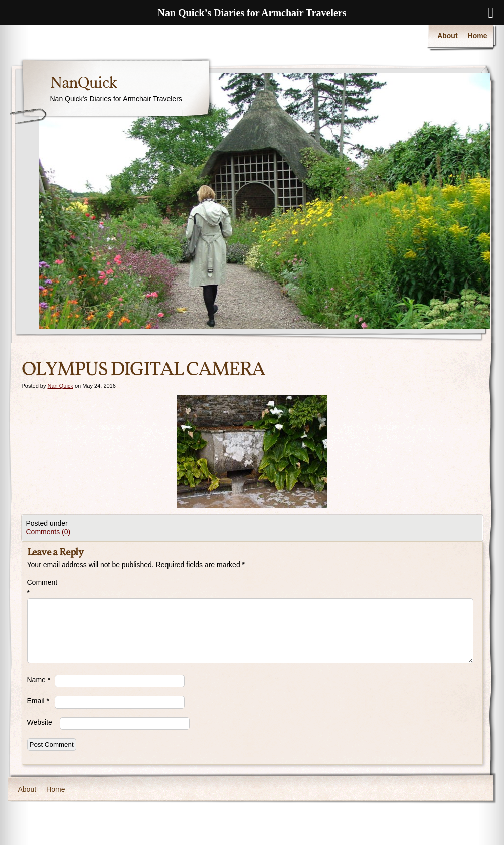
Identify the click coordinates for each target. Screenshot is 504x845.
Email (38, 701)
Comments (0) (48, 532)
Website (40, 722)
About (447, 36)
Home (478, 36)
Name (39, 680)
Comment (41, 587)
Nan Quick (60, 386)
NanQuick (83, 84)
